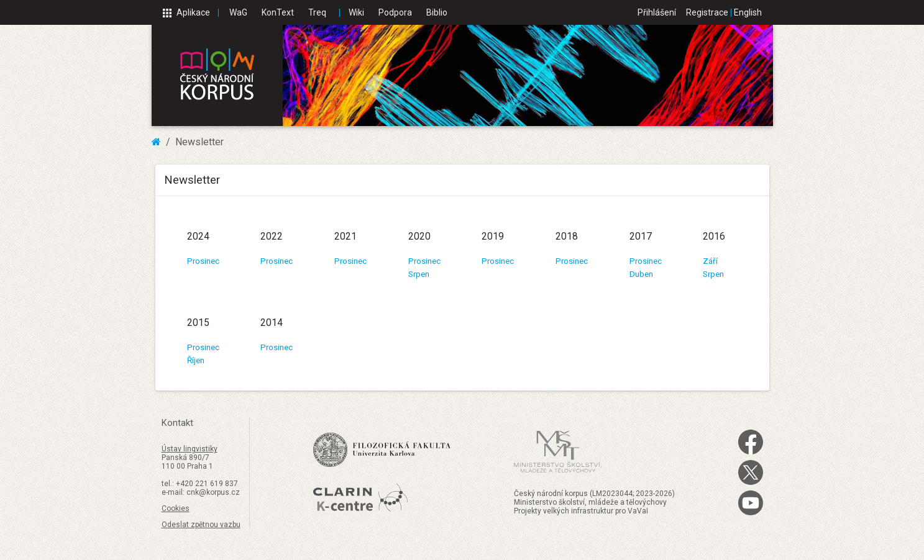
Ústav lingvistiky (190, 449)
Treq (317, 12)
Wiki (356, 12)
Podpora (395, 12)
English (748, 12)
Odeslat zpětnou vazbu (201, 525)
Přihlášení (657, 12)
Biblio (437, 12)
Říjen (196, 360)
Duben (641, 274)
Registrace (707, 12)
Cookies (176, 508)
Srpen (419, 274)
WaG (238, 12)
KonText (278, 12)
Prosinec (203, 261)
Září (710, 261)
